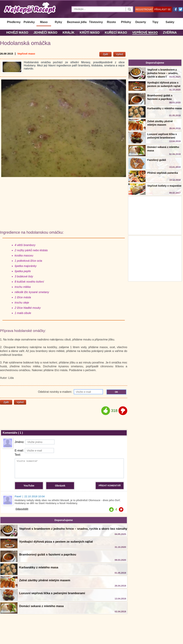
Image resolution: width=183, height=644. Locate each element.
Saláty (170, 22)
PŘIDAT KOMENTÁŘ (110, 486)
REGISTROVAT (144, 9)
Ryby (59, 22)
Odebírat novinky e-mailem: (70, 392)
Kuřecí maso (116, 33)
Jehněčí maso (45, 33)
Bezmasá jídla (77, 22)
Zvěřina (170, 33)
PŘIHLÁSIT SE (163, 9)
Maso (44, 22)
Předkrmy (14, 22)
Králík (68, 33)
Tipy (155, 22)
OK (116, 392)
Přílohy (126, 22)
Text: (18, 455)
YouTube (29, 486)
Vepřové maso (145, 33)
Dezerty (141, 22)
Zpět (105, 54)
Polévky (29, 22)
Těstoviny (96, 22)
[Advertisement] (155, 258)
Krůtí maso (90, 33)
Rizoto (111, 22)
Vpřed (119, 54)
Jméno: (35, 442)
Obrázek (60, 486)
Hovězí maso (17, 33)
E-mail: (34, 451)
